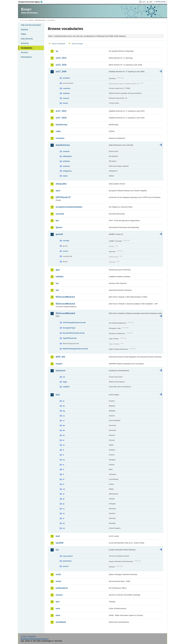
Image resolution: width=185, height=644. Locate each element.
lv (64, 484)
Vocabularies (27, 48)
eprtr (58, 191)
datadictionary (63, 145)
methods (66, 93)
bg (64, 411)
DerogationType (69, 328)
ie (64, 465)
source (66, 251)
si (64, 518)
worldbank (61, 622)
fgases (59, 227)
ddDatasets (67, 156)
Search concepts (77, 44)
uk (64, 528)
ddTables (66, 161)
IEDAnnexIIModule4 (65, 313)
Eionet (31, 20)
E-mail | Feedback (28, 636)
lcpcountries (68, 556)
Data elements (27, 39)
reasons (66, 98)
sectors (66, 566)
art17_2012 (61, 111)
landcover (61, 371)
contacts (66, 151)
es (64, 445)
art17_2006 (61, 72)
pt (64, 504)
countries (67, 88)
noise (58, 581)
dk (64, 430)
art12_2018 (61, 65)
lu (64, 479)
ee (64, 435)
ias (57, 283)
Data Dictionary (40, 20)
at (64, 401)
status (65, 176)
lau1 (58, 395)
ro (64, 509)
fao (57, 221)
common (60, 138)
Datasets (25, 30)
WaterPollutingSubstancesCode (75, 349)
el (64, 440)
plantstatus (67, 561)
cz (64, 421)
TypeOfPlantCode (70, 338)
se (64, 513)
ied (57, 290)
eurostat (60, 214)
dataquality (61, 184)
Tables (24, 34)
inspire (59, 364)
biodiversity (62, 125)
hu (64, 460)
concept (66, 241)
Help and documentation (31, 25)
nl (64, 494)
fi (63, 450)
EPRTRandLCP (63, 197)
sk (64, 523)
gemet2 (59, 234)
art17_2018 (61, 118)
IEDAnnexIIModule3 (65, 304)
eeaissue (66, 166)
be (64, 406)
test (58, 602)
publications (62, 588)
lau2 (58, 536)
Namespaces (26, 57)
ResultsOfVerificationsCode (74, 333)
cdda (58, 131)
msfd (58, 574)
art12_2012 (61, 58)
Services (24, 52)
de (64, 425)
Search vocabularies (59, 44)
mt (64, 489)
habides (60, 277)
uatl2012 (66, 387)
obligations (67, 171)
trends (65, 103)
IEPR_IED (60, 357)
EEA (31, 2)
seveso (59, 595)
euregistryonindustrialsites (69, 207)
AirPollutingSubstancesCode (74, 323)
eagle (65, 382)
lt (63, 474)
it (63, 469)
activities (66, 78)
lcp (57, 550)
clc (64, 377)
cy (64, 416)
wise (58, 615)
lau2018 (60, 543)
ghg (58, 270)
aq (57, 51)
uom (58, 608)
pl (64, 499)
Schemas (25, 43)
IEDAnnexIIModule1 (65, 297)
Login (144, 2)
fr (63, 455)
